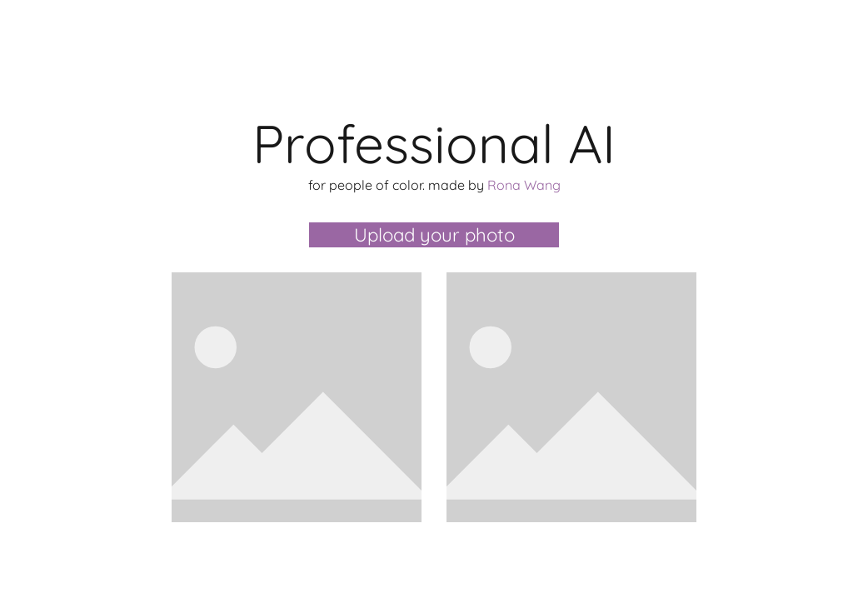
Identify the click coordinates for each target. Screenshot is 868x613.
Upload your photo (434, 235)
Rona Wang (524, 185)
